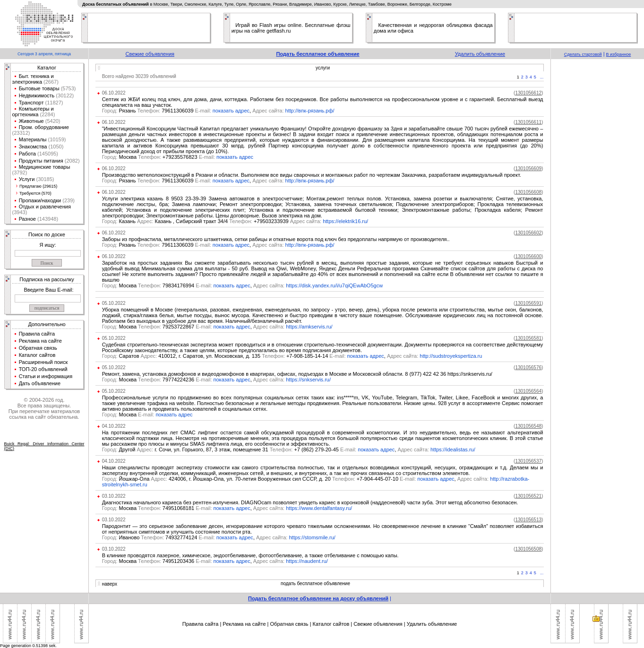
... (542, 77)
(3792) (20, 173)
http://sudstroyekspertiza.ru (451, 356)
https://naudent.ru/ (307, 561)
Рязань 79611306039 (157, 111)
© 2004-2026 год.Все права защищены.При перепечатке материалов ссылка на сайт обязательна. (44, 408)
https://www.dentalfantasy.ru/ (319, 508)
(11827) (54, 103)
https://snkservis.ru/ (308, 380)
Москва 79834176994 (158, 285)
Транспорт (31, 103)
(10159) (56, 139)
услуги (323, 68)
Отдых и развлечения (45, 207)
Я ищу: (48, 245)
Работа (27, 154)
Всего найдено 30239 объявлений (139, 76)
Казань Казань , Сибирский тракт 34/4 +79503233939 (195, 221)
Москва (129, 415)
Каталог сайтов (37, 355)
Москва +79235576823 (159, 157)
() (528, 93)
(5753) (68, 88)
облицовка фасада (470, 25)
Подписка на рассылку (47, 279)
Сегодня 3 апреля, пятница (44, 54)
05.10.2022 (114, 303)
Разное (27, 219)
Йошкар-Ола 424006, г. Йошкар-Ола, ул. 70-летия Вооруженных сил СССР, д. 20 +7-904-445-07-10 (260, 479)
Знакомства (33, 147)
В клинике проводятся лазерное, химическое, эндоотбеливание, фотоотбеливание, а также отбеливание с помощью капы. (251, 555)
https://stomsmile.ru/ (312, 537)
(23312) (21, 133)
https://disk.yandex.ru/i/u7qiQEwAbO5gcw (334, 285)
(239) (68, 200)
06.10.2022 (114, 93)
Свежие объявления (150, 54)
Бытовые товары (39, 88)
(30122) (64, 95)
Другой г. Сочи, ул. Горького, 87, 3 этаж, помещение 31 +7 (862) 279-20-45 (230, 449)
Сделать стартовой (583, 54)
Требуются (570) (35, 193)
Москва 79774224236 (158, 380)
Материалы (33, 139)
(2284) (47, 114)
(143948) (47, 219)
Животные (31, 121)
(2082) (72, 161)
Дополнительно (47, 324)
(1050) (55, 147)
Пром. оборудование (44, 127)
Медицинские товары (45, 167)
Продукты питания (41, 161)
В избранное (619, 54)
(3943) (20, 212)
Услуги (27, 179)
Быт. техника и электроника (33, 79)
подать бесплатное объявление (315, 583)
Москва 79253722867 (158, 327)
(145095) (47, 154)
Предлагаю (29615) (38, 186)
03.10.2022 (114, 496)
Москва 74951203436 (158, 561)
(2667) (50, 82)
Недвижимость (37, 95)
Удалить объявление (480, 54)
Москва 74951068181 (158, 508)
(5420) (52, 121)
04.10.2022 (114, 426)
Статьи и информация (46, 376)
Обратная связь (38, 348)
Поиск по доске (47, 234)
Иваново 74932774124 (159, 537)
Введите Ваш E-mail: (48, 290)
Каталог (47, 68)
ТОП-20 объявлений (43, 369)
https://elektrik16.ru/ (345, 221)
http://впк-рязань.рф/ (310, 111)
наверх (110, 584)
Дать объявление (40, 383)
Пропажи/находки (40, 200)
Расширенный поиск (43, 362)
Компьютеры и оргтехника (33, 112)
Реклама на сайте (40, 341)
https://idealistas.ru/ (453, 449)
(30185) (44, 179)
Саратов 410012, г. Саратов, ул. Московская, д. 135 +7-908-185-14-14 (225, 356)
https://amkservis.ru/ (309, 327)
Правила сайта (37, 334)
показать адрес (231, 111)
